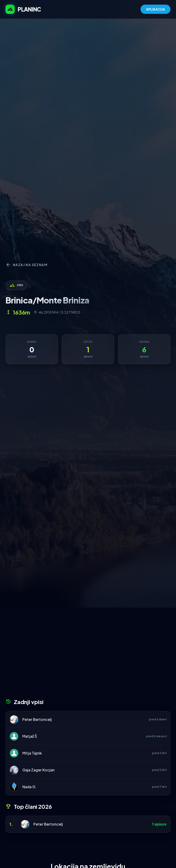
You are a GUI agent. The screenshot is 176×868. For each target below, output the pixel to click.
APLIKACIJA (155, 9)
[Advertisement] (88, 655)
